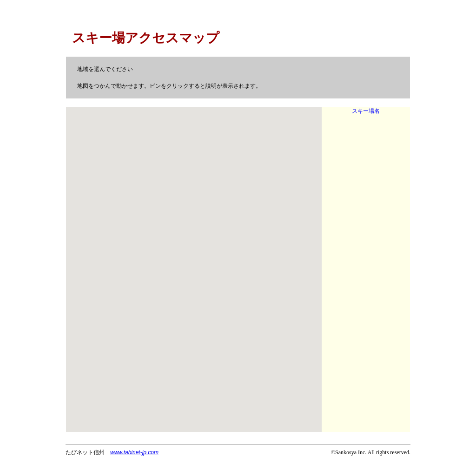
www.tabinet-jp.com (134, 452)
